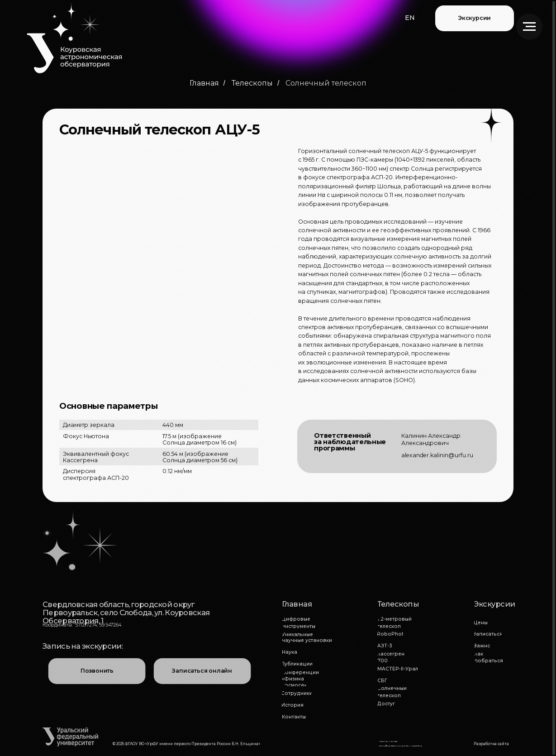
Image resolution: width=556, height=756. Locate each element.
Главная (204, 83)
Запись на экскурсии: (83, 646)
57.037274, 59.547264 (98, 625)
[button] (410, 18)
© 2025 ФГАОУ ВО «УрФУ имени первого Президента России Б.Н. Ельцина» (186, 744)
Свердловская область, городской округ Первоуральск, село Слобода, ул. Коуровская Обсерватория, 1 (126, 613)
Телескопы (252, 83)
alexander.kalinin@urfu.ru (437, 455)
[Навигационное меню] (529, 27)
